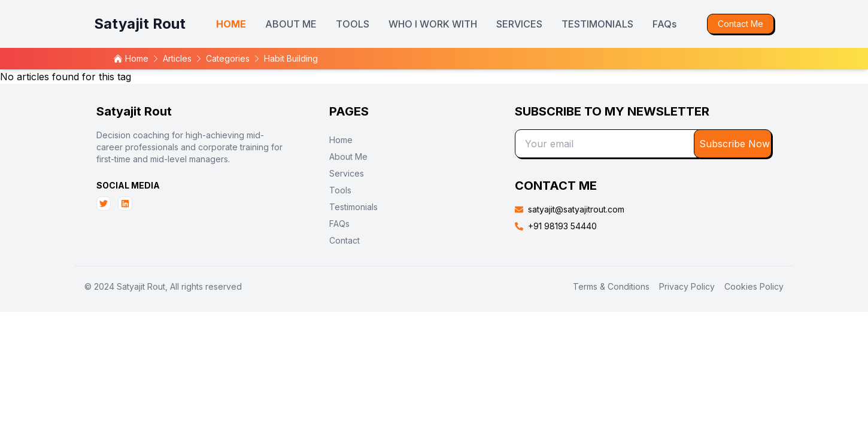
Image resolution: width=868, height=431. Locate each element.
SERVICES (519, 24)
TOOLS (353, 24)
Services (347, 173)
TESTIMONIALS (597, 24)
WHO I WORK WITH (433, 24)
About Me (348, 157)
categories (228, 58)
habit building (291, 58)
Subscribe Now (735, 144)
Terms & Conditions (611, 286)
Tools (340, 190)
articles (177, 58)
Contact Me (740, 24)
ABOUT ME (291, 24)
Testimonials (353, 207)
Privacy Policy (687, 286)
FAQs (664, 24)
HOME (231, 24)
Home (341, 140)
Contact (345, 240)
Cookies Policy (754, 286)
